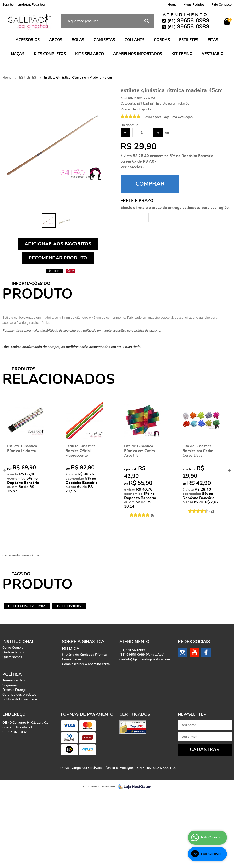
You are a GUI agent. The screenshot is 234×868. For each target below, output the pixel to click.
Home (172, 5)
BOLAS (78, 40)
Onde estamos (13, 652)
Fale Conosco (222, 5)
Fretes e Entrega (14, 690)
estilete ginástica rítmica (27, 606)
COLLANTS (135, 40)
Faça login (40, 5)
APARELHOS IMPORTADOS (138, 54)
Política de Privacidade (20, 699)
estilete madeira (69, 606)
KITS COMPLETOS (50, 54)
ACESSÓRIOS (28, 40)
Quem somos (12, 657)
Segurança (10, 685)
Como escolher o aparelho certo (86, 664)
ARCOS (56, 40)
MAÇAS (18, 54)
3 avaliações (152, 117)
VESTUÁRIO (213, 54)
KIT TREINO (182, 54)
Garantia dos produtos (19, 695)
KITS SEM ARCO (90, 54)
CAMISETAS (104, 40)
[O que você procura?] (147, 21)
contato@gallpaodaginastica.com (145, 659)
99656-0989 (188, 21)
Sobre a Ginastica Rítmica (83, 645)
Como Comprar (14, 648)
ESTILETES (189, 40)
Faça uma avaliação (177, 117)
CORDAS (162, 40)
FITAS (213, 40)
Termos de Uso (14, 681)
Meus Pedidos (194, 5)
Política (12, 675)
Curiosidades (72, 659)
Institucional (18, 642)
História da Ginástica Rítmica (84, 655)
